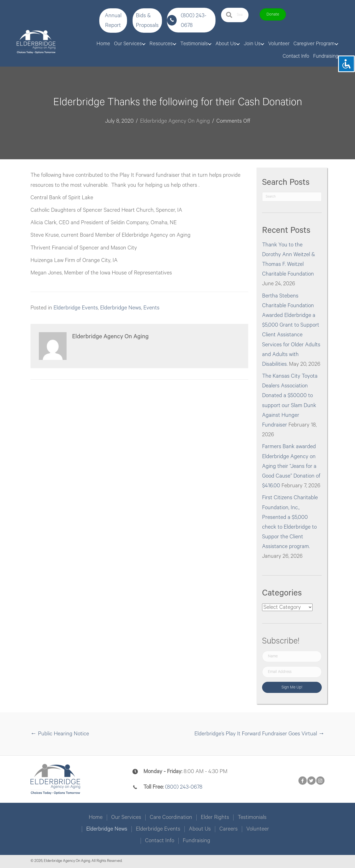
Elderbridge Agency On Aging (175, 121)
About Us (200, 829)
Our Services (126, 817)
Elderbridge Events (76, 308)
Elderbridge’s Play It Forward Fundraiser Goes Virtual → (259, 734)
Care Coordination (171, 817)
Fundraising (196, 841)
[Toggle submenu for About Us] (238, 44)
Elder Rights (215, 817)
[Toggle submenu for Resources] (174, 44)
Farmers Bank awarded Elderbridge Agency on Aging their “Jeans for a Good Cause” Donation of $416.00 (291, 466)
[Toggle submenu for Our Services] (144, 44)
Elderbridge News (121, 308)
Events (151, 308)
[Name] (292, 656)
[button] (113, 21)
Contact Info (160, 841)
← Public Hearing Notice (60, 734)
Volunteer (258, 829)
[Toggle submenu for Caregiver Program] (336, 44)
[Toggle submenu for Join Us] (262, 44)
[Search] (292, 197)
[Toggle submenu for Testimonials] (210, 44)
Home (96, 817)
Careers (229, 829)
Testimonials (252, 817)
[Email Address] (292, 672)
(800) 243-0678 (184, 787)
